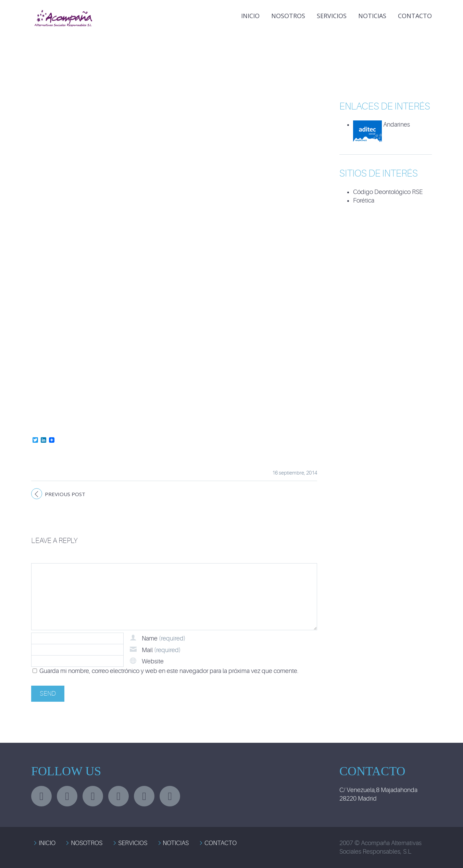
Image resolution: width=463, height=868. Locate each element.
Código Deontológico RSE (388, 192)
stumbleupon (144, 796)
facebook (67, 796)
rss (170, 796)
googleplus (118, 796)
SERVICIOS (133, 843)
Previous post (65, 494)
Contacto (415, 16)
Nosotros (288, 16)
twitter (41, 796)
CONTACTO (221, 843)
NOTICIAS (372, 16)
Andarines (381, 125)
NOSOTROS (87, 843)
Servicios (332, 16)
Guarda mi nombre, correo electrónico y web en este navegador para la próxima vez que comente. (169, 671)
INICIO (250, 16)
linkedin (93, 796)
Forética (364, 200)
